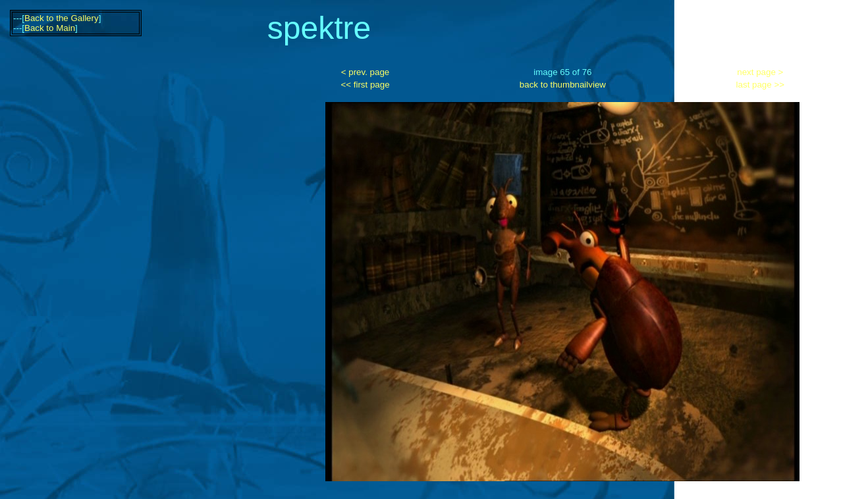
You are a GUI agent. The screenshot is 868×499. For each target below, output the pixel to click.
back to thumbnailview (563, 85)
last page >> (760, 85)
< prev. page (365, 72)
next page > (760, 72)
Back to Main (50, 28)
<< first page (365, 85)
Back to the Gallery (62, 18)
